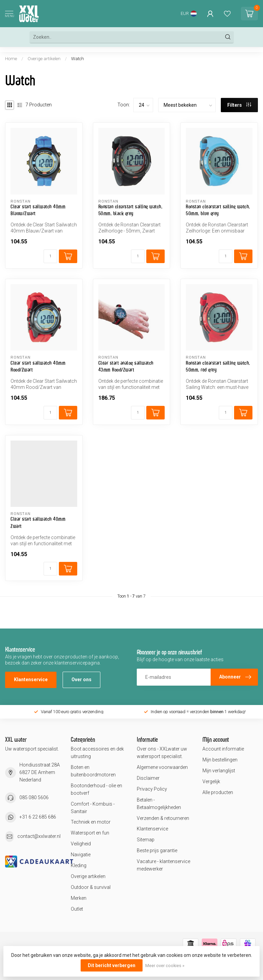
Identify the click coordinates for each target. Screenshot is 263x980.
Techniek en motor (91, 822)
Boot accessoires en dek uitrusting (97, 753)
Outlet (77, 909)
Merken (79, 898)
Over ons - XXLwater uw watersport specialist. (162, 753)
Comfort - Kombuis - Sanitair (93, 808)
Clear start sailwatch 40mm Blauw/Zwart (38, 210)
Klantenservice (31, 680)
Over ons (81, 680)
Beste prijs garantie (157, 850)
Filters (239, 105)
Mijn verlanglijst (219, 771)
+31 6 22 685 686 (38, 817)
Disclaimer (148, 778)
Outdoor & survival (91, 887)
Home (11, 59)
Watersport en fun (90, 833)
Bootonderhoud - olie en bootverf (96, 789)
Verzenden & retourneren (163, 818)
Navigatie (81, 855)
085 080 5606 (34, 797)
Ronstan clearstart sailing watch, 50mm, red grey (218, 366)
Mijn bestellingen (220, 760)
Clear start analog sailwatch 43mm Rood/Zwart (126, 366)
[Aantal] (50, 256)
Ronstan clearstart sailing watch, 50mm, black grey (130, 210)
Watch (78, 59)
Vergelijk (211, 781)
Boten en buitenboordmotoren (93, 771)
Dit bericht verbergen (112, 965)
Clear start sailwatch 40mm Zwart (38, 522)
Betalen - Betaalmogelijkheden (159, 804)
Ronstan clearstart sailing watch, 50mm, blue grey (218, 210)
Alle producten (218, 792)
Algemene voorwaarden (162, 767)
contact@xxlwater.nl (39, 836)
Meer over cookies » (165, 966)
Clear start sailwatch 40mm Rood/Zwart (38, 366)
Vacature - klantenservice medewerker (163, 865)
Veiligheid (81, 844)
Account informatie (223, 749)
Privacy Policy (152, 789)
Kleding (79, 865)
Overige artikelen (44, 59)
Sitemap (146, 840)
